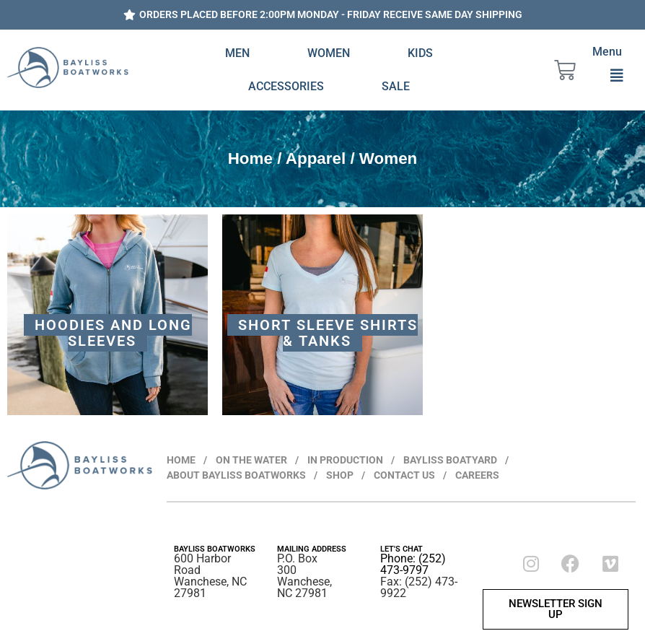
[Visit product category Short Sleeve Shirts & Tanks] (322, 315)
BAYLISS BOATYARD (450, 460)
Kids (420, 53)
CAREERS (477, 475)
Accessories (286, 86)
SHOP (340, 475)
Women (329, 53)
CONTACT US (404, 475)
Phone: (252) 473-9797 (413, 564)
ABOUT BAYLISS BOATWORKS (236, 475)
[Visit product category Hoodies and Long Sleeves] (107, 315)
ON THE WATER (251, 460)
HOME (181, 460)
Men (237, 53)
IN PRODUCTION (345, 460)
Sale (396, 86)
